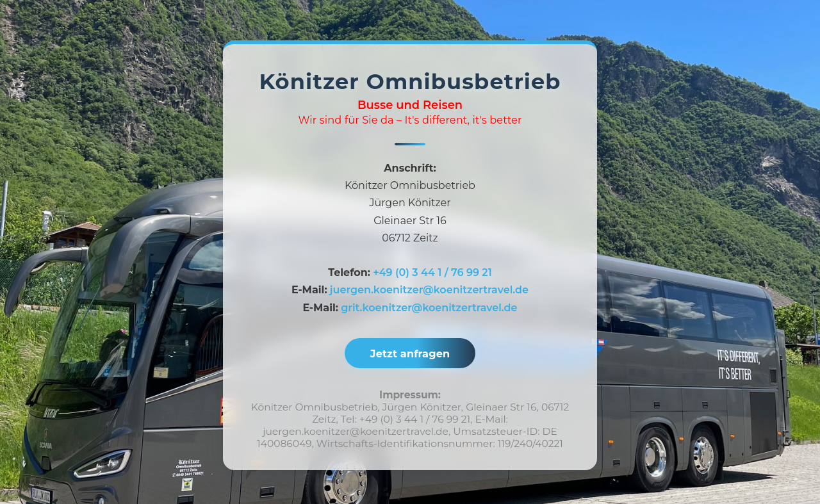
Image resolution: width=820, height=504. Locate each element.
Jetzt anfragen (410, 354)
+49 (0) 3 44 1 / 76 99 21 (432, 272)
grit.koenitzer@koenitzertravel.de (429, 308)
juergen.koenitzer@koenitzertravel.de (429, 290)
